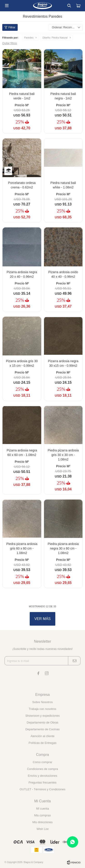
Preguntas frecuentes (43, 782)
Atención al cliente (43, 736)
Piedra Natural (55, 38)
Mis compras (43, 815)
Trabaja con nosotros (43, 709)
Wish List (42, 829)
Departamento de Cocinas (42, 729)
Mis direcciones (43, 822)
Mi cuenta (42, 809)
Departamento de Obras (42, 722)
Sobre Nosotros (42, 702)
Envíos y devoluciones (42, 776)
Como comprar (43, 762)
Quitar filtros (10, 43)
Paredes (29, 38)
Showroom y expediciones (43, 716)
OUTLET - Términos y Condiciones (43, 789)
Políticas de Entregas (42, 743)
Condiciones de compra (42, 769)
